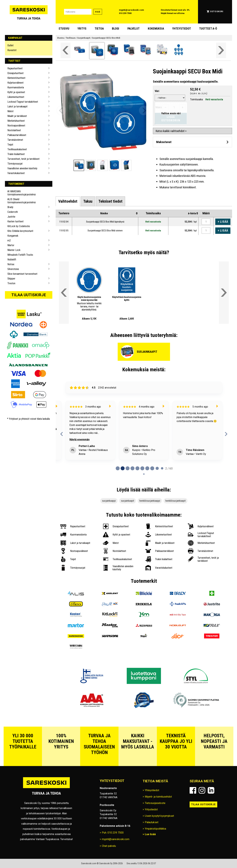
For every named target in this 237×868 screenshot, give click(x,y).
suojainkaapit (128, 501)
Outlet (10, 45)
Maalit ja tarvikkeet (17, 116)
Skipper (11, 279)
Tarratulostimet (15, 140)
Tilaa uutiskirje (29, 295)
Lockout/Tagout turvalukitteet (23, 102)
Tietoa (99, 29)
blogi (116, 29)
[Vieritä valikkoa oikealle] (221, 50)
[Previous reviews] (62, 434)
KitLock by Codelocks (19, 226)
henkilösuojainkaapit (176, 501)
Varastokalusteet (16, 173)
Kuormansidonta (16, 87)
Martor (11, 245)
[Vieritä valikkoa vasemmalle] (66, 50)
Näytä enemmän (79, 440)
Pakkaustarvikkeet (17, 135)
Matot (10, 111)
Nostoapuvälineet (16, 126)
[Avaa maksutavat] (192, 142)
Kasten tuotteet (15, 221)
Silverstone (13, 269)
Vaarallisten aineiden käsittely (22, 168)
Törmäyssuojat (15, 164)
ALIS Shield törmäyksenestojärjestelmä (21, 201)
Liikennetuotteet (16, 97)
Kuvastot (12, 50)
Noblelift (12, 260)
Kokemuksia (156, 29)
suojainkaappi (109, 501)
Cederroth (13, 212)
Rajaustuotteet (15, 68)
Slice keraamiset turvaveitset (22, 274)
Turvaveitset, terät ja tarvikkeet (23, 159)
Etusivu (64, 29)
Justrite (11, 217)
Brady (10, 207)
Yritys (82, 29)
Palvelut (133, 29)
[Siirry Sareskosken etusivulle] (29, 12)
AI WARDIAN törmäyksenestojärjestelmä (21, 193)
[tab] (68, 201)
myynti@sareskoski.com (132, 10)
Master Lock (14, 250)
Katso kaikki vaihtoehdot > (171, 131)
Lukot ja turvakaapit (17, 106)
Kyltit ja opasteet (16, 92)
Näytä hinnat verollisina (173, 13)
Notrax (11, 264)
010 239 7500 (125, 13)
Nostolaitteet (14, 130)
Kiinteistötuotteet (16, 78)
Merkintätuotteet (16, 121)
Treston (11, 283)
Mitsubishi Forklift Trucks (20, 255)
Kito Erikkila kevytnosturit (20, 231)
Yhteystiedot (182, 29)
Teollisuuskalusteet (17, 149)
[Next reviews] (226, 434)
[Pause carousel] (144, 474)
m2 (9, 240)
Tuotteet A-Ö (208, 29)
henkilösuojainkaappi (150, 501)
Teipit (10, 145)
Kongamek (13, 236)
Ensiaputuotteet (15, 73)
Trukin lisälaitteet (16, 154)
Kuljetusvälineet (15, 83)
